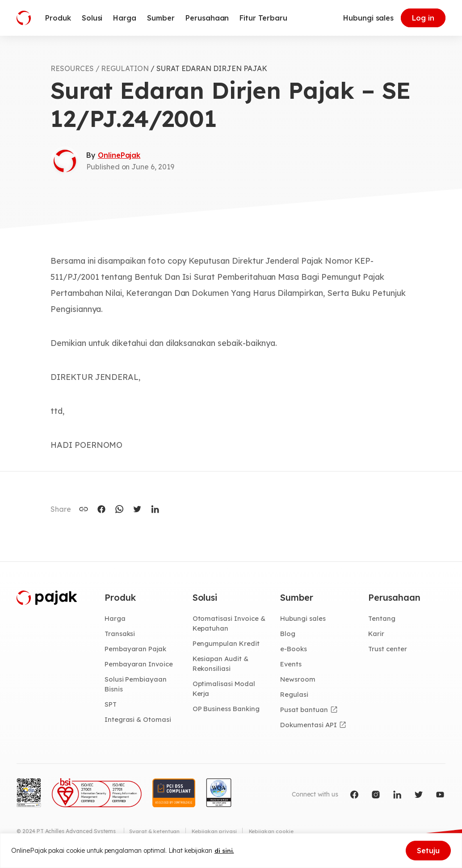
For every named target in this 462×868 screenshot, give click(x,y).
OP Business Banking (228, 711)
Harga (115, 619)
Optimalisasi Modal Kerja (225, 691)
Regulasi (295, 696)
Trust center (388, 650)
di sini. (225, 851)
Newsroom (299, 681)
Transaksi (121, 634)
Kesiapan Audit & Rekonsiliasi (222, 665)
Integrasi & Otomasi (139, 722)
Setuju (428, 851)
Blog (288, 634)
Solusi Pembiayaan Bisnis (136, 686)
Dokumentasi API (310, 727)
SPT (111, 707)
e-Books (294, 650)
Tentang (382, 619)
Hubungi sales (368, 18)
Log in (423, 18)
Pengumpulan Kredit (227, 645)
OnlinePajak (119, 155)
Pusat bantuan (304, 712)
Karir (376, 634)
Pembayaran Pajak (136, 650)
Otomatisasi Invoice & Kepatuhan (230, 624)
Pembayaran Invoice (140, 665)
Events (292, 665)
